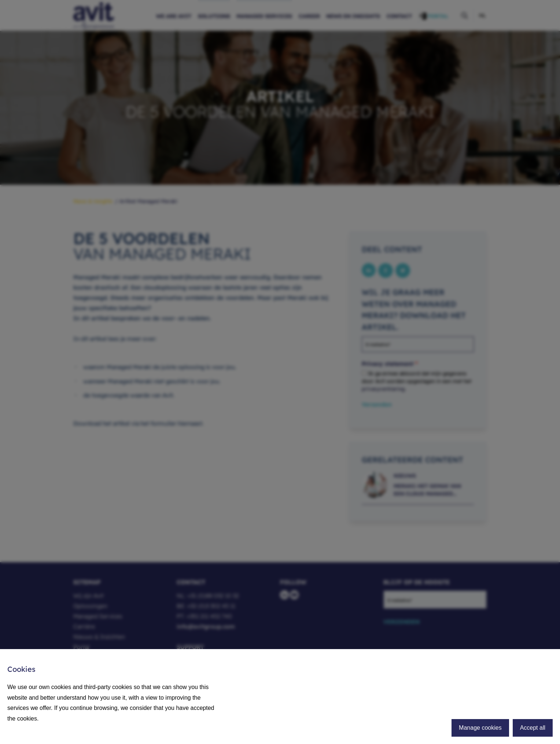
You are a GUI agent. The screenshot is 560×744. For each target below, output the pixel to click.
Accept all (533, 728)
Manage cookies (480, 728)
